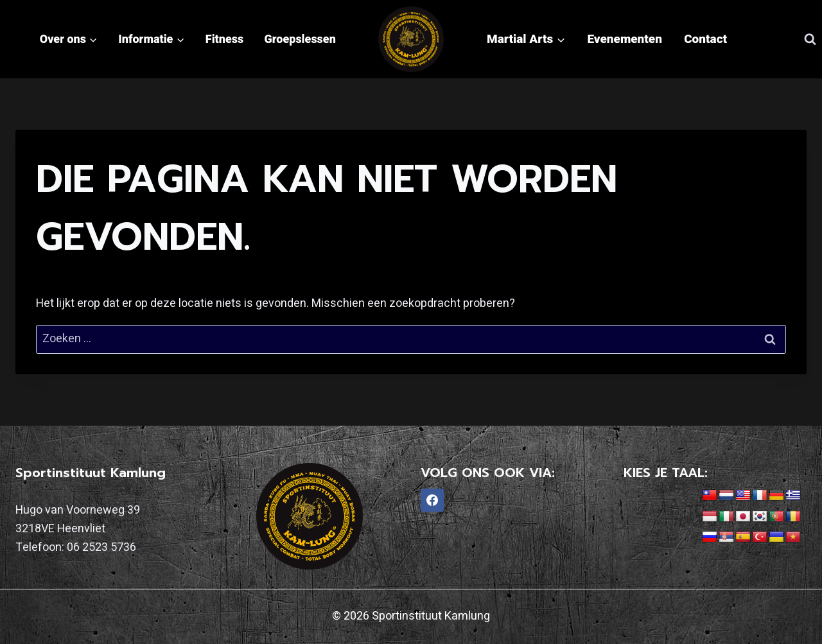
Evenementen (625, 39)
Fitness (224, 39)
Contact (705, 39)
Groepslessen (300, 39)
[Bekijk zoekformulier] (810, 39)
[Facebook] (432, 500)
